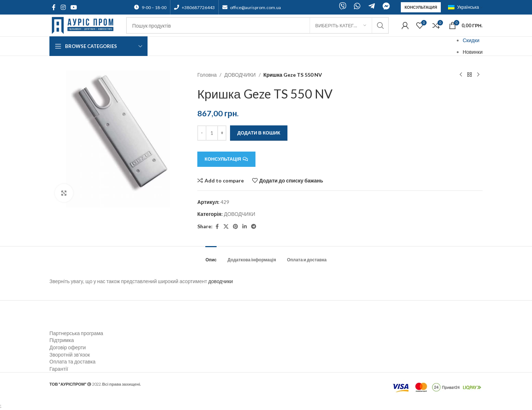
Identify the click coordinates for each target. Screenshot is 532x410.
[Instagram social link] (63, 7)
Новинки (473, 52)
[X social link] (226, 227)
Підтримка (62, 340)
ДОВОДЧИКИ (240, 75)
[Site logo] (84, 25)
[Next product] (478, 75)
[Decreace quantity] (202, 133)
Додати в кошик (259, 133)
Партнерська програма (76, 333)
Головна (207, 75)
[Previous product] (461, 75)
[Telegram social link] (254, 227)
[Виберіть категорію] (341, 25)
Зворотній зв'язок (70, 355)
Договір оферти (68, 347)
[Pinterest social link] (235, 227)
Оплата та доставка (72, 361)
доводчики (221, 281)
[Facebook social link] (54, 7)
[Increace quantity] (222, 133)
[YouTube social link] (74, 7)
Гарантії (59, 369)
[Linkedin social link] (245, 227)
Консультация (421, 7)
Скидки (471, 40)
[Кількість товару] (212, 133)
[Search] (257, 25)
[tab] (211, 256)
